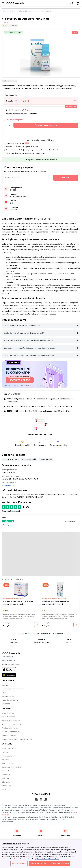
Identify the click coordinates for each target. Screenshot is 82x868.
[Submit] (5, 11)
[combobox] (41, 11)
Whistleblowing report (10, 728)
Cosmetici (5, 752)
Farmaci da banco (8, 771)
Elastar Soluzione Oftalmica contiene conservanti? (24, 333)
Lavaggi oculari (46, 459)
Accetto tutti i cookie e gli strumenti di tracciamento (50, 864)
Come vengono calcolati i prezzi (13, 689)
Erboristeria (6, 782)
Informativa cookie (8, 717)
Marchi (4, 790)
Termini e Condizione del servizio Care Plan (17, 739)
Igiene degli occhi (29, 459)
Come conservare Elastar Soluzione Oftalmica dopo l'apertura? (29, 355)
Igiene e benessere (10, 459)
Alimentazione (7, 756)
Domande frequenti (9, 696)
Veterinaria (6, 778)
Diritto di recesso (8, 713)
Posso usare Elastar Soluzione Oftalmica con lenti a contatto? (29, 340)
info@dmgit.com (9, 485)
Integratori (6, 760)
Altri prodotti (6, 786)
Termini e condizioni (9, 736)
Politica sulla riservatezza (11, 721)
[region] (41, 854)
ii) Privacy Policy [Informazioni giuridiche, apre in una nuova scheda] (53, 859)
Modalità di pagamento (10, 700)
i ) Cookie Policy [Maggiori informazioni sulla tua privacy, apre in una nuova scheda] (41, 859)
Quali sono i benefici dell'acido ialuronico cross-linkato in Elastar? (30, 348)
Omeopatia (6, 775)
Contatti (5, 693)
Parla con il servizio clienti (41, 434)
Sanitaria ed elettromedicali (12, 767)
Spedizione (6, 704)
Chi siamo (5, 685)
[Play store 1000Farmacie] (11, 675)
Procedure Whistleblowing (11, 732)
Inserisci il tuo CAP (13, 178)
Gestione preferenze (19, 864)
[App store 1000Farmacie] (11, 670)
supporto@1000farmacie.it (11, 664)
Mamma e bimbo (8, 763)
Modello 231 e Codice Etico (11, 724)
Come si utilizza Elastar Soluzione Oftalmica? (22, 326)
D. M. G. (5, 23)
